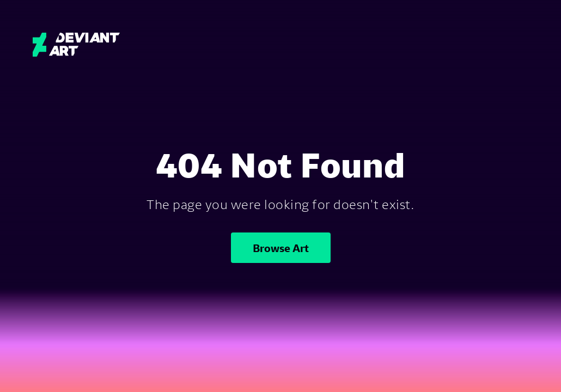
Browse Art (281, 248)
